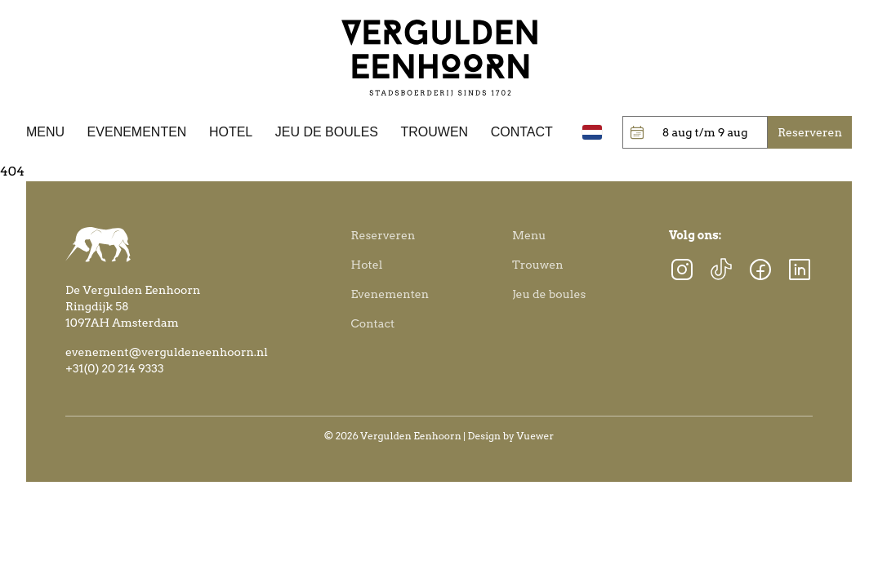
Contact (522, 132)
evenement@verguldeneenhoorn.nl (167, 352)
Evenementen (137, 132)
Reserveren (383, 235)
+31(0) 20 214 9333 (115, 368)
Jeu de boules (327, 132)
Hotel (231, 132)
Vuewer (536, 436)
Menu (45, 132)
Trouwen (435, 132)
